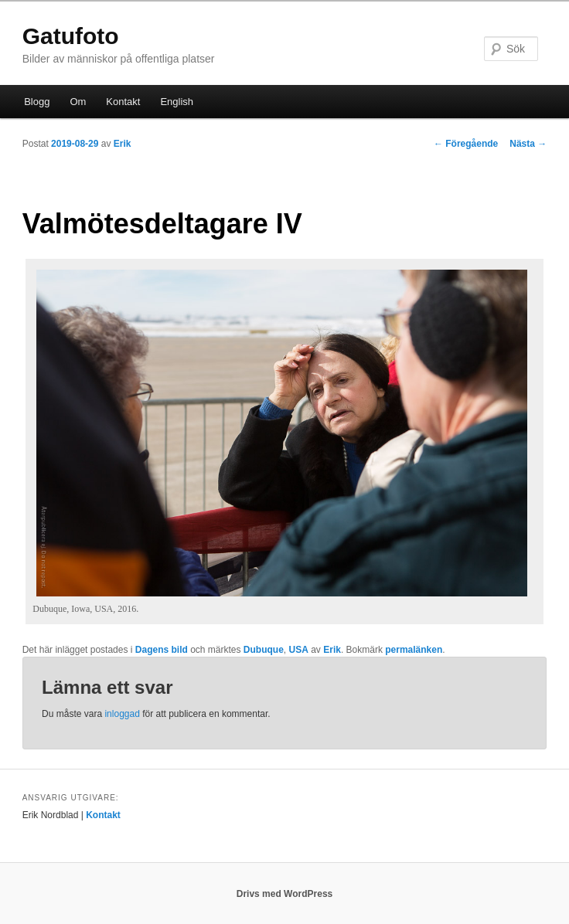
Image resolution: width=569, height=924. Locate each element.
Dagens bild (162, 650)
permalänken (414, 650)
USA (299, 650)
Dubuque (264, 650)
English (177, 102)
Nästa (528, 144)
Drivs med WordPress (285, 894)
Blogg (37, 102)
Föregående (466, 144)
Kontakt (123, 102)
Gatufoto (71, 36)
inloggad (122, 714)
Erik (123, 144)
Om (78, 102)
